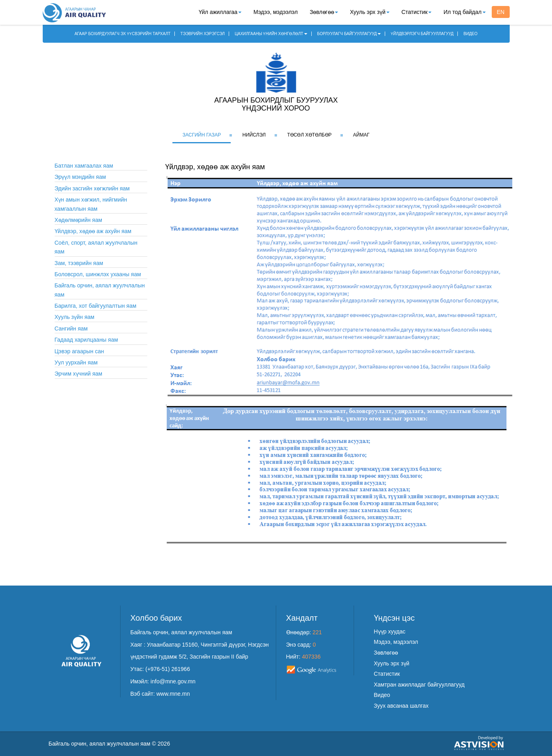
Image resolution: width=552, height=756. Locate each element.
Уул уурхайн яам (76, 362)
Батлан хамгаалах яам (84, 166)
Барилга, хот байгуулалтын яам (96, 306)
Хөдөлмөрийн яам (78, 220)
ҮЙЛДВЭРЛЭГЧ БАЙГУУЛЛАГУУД (422, 34)
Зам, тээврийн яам (79, 263)
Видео (382, 695)
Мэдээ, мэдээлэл (276, 12)
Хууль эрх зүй (370, 12)
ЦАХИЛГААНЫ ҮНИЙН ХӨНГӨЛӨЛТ (271, 34)
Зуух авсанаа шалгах (401, 706)
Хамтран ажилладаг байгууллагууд (419, 685)
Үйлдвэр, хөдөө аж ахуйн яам (93, 231)
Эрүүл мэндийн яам (80, 177)
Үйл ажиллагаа (220, 12)
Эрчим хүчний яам (79, 374)
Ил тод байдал (464, 12)
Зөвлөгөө (324, 12)
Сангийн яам (71, 329)
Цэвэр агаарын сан (79, 351)
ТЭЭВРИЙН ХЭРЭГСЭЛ (203, 34)
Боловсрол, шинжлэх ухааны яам (98, 274)
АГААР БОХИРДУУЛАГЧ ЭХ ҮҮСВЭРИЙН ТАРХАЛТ (123, 34)
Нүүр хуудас (390, 631)
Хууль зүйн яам (75, 317)
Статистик (416, 12)
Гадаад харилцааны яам (86, 340)
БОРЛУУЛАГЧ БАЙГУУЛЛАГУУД (349, 34)
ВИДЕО (470, 34)
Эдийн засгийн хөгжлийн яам (92, 188)
